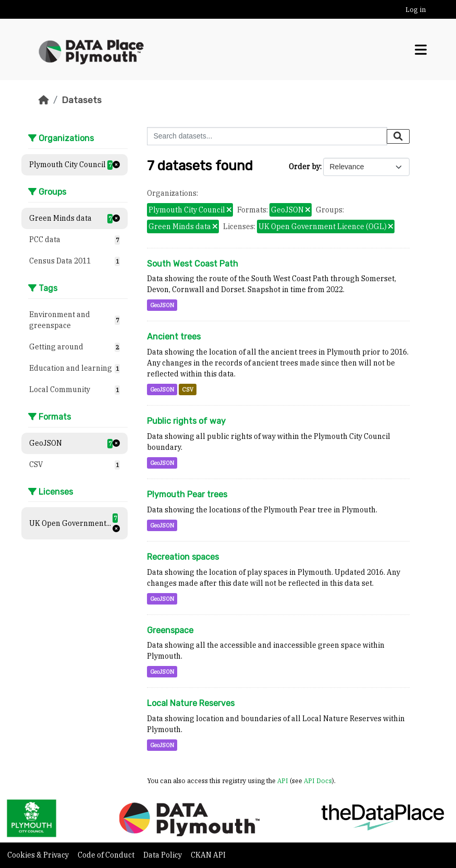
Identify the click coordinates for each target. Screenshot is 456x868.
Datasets (82, 100)
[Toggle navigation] (421, 50)
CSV (188, 389)
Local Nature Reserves (191, 703)
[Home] (44, 100)
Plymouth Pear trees (187, 494)
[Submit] (398, 136)
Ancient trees (174, 337)
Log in (416, 10)
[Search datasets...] (267, 136)
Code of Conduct (107, 855)
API (283, 781)
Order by (304, 167)
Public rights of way (186, 421)
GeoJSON (162, 305)
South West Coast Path (193, 264)
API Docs (318, 781)
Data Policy (163, 855)
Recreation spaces (183, 557)
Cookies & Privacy (39, 855)
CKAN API (208, 855)
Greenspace (170, 630)
